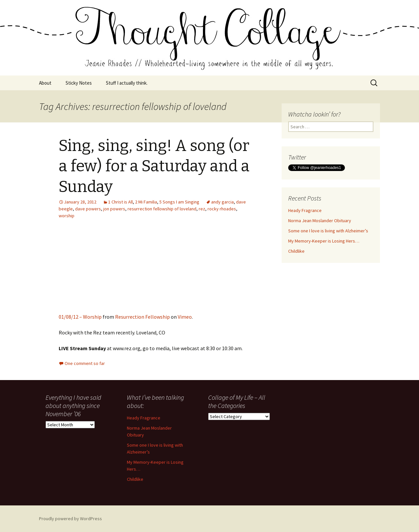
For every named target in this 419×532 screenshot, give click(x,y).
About (45, 83)
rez (202, 209)
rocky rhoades (222, 209)
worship (67, 216)
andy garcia (222, 202)
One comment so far (85, 363)
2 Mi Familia (146, 202)
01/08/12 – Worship (80, 317)
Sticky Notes (79, 83)
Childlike (296, 251)
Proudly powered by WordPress (70, 519)
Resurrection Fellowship (142, 317)
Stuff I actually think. (127, 83)
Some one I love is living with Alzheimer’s (328, 231)
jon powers (114, 209)
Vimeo (185, 317)
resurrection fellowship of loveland (162, 209)
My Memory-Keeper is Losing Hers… (324, 241)
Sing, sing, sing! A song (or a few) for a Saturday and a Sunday (154, 166)
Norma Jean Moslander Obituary (320, 221)
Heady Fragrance (305, 210)
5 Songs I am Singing (179, 202)
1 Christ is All (120, 202)
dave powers (88, 209)
